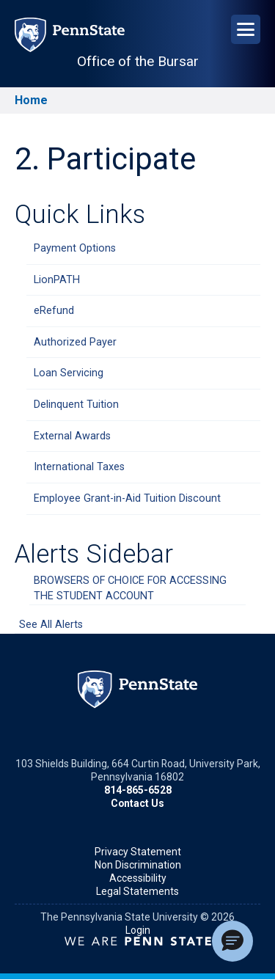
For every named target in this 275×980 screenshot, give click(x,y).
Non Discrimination (138, 865)
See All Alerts (51, 625)
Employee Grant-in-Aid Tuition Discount (127, 498)
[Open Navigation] (246, 29)
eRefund (54, 311)
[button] (232, 941)
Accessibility (138, 878)
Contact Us (137, 803)
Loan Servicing (69, 373)
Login (138, 930)
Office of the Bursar (138, 61)
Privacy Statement (138, 852)
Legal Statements (137, 891)
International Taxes (79, 467)
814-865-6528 (138, 790)
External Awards (72, 436)
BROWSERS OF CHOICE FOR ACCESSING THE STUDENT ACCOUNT (130, 589)
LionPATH (57, 280)
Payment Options (75, 248)
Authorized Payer (75, 342)
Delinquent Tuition (76, 405)
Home (31, 100)
